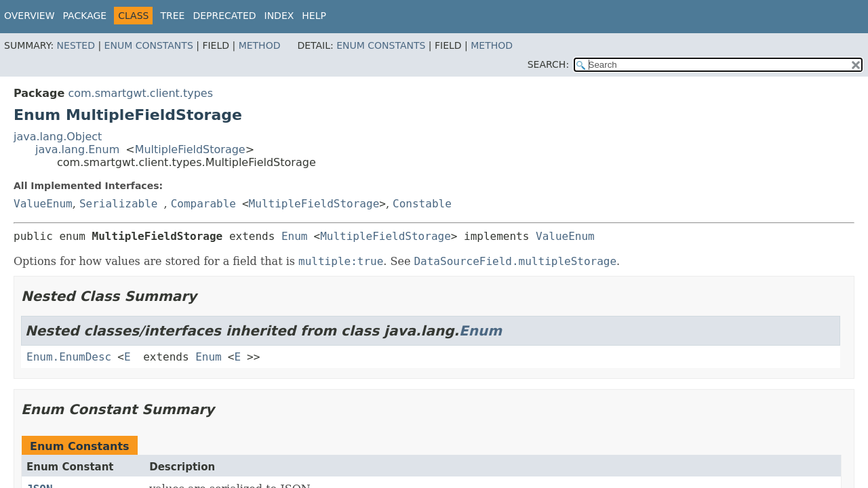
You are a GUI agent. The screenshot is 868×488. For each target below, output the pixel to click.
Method (260, 45)
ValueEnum (43, 204)
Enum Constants (149, 45)
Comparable (203, 204)
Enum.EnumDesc (69, 357)
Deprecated (224, 16)
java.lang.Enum (77, 149)
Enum (295, 236)
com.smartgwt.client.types (140, 93)
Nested (76, 45)
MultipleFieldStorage (190, 149)
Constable (422, 204)
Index (279, 16)
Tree (172, 16)
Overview (29, 16)
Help (314, 16)
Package (85, 16)
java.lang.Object (58, 137)
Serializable (119, 204)
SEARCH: (548, 64)
